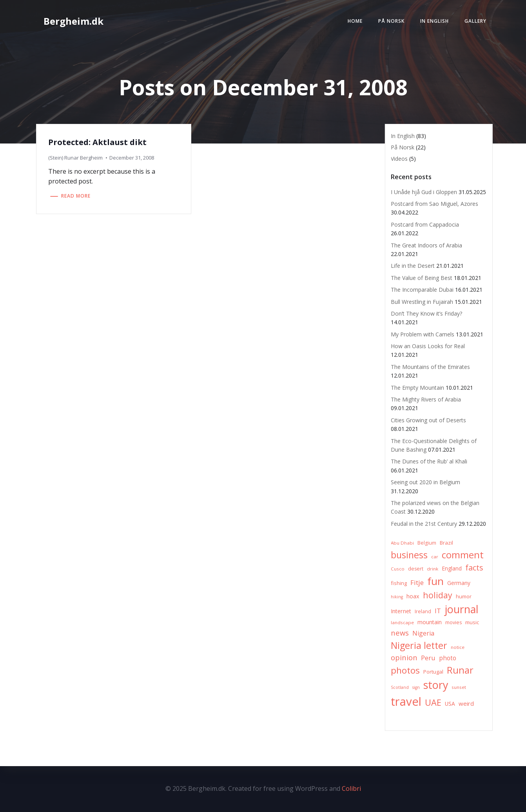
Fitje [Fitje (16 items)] (417, 582)
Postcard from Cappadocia (425, 224)
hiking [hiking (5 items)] (397, 597)
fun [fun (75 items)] (435, 581)
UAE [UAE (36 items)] (433, 702)
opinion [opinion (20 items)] (404, 657)
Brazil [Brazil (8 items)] (446, 543)
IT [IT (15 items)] (438, 611)
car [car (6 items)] (435, 557)
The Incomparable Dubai (422, 290)
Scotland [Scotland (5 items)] (400, 687)
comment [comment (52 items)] (463, 555)
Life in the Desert (413, 266)
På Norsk (391, 21)
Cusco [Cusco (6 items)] (398, 569)
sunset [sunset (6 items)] (459, 687)
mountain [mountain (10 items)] (430, 622)
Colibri (351, 788)
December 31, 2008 (132, 158)
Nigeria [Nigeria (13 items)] (423, 633)
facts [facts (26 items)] (474, 568)
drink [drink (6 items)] (433, 569)
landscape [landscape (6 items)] (402, 622)
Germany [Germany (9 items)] (459, 583)
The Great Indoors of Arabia (426, 245)
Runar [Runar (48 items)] (460, 670)
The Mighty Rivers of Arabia (426, 399)
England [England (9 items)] (452, 568)
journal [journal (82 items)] (462, 609)
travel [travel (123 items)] (406, 701)
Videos (399, 159)
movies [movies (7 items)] (453, 622)
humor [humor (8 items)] (464, 596)
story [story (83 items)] (436, 685)
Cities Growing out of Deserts (428, 420)
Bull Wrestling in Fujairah (422, 302)
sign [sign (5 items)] (416, 687)
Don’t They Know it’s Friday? (426, 313)
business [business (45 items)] (409, 555)
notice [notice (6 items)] (458, 647)
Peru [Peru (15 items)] (428, 658)
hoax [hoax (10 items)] (413, 596)
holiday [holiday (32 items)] (438, 595)
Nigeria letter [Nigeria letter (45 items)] (419, 645)
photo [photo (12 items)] (448, 658)
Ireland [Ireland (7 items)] (423, 611)
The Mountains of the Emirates (430, 367)
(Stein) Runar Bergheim (75, 158)
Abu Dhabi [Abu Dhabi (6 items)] (402, 543)
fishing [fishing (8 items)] (399, 583)
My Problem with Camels (423, 334)
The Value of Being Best (422, 278)
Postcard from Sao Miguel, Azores (434, 204)
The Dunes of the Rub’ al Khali (429, 461)
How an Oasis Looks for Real (428, 346)
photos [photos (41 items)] (405, 670)
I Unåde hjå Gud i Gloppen (424, 192)
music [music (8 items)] (472, 622)
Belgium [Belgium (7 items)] (427, 543)
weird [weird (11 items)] (466, 703)
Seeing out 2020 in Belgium (425, 482)
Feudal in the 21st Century (424, 524)
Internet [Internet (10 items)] (401, 611)
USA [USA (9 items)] (450, 704)
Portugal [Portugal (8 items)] (433, 672)
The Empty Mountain (417, 388)
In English (434, 21)
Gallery (475, 21)
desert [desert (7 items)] (416, 569)
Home (355, 21)
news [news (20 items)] (400, 633)
